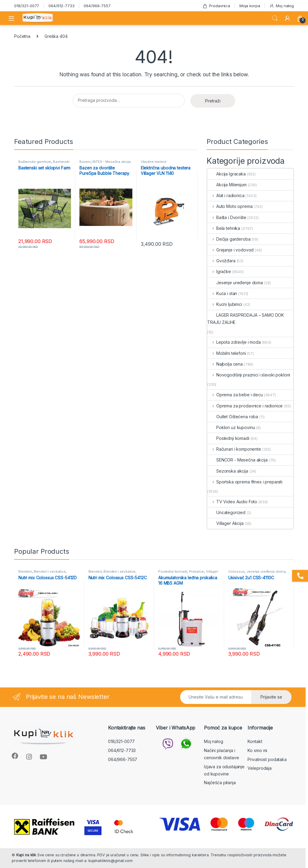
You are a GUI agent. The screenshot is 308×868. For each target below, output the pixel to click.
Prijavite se (271, 697)
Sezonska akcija (228, 471)
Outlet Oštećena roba (233, 417)
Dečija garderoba (229, 239)
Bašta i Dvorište (227, 217)
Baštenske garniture (35, 162)
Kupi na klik (26, 855)
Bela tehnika (224, 228)
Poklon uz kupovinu (231, 427)
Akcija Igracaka (226, 174)
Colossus (237, 571)
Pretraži (213, 101)
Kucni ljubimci (225, 304)
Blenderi (25, 571)
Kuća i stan (222, 293)
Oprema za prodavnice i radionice (245, 406)
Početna (22, 36)
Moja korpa (250, 6)
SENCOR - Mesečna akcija (237, 460)
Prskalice (197, 571)
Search (275, 18)
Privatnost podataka (267, 759)
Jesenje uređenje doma (235, 283)
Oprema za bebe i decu (235, 395)
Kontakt (255, 741)
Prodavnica (216, 6)
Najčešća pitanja (220, 783)
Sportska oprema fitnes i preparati (245, 482)
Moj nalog (282, 6)
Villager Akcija (225, 523)
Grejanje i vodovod (230, 250)
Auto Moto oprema (230, 206)
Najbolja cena (225, 364)
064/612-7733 (61, 6)
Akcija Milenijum (227, 185)
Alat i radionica (226, 195)
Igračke (219, 271)
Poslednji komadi (228, 438)
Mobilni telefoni (227, 353)
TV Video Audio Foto (232, 502)
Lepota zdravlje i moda (234, 342)
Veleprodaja (259, 768)
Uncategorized (226, 512)
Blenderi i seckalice (50, 571)
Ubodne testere (154, 162)
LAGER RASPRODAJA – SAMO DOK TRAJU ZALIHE (246, 319)
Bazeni (85, 162)
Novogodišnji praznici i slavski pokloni (249, 375)
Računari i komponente (234, 449)
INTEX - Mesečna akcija (112, 162)
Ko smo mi (257, 750)
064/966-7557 (97, 6)
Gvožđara (221, 261)
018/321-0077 (27, 6)
